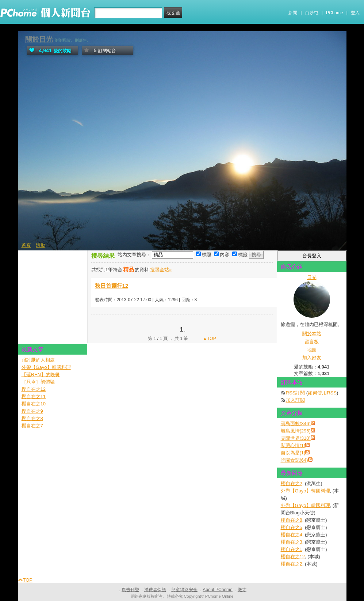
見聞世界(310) (296, 438)
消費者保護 (155, 590)
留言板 (312, 342)
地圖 (312, 350)
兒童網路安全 (184, 590)
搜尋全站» (161, 270)
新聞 (293, 13)
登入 (355, 13)
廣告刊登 (130, 590)
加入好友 (312, 358)
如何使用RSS (322, 393)
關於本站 (312, 334)
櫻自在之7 (32, 426)
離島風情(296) (296, 431)
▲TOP (209, 339)
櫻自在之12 (293, 557)
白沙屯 (312, 13)
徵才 (242, 590)
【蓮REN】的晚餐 (41, 375)
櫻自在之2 (292, 483)
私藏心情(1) (293, 445)
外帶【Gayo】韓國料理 (305, 491)
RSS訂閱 (296, 393)
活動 (41, 245)
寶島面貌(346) (296, 424)
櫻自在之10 (34, 404)
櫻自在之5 (292, 527)
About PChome (217, 590)
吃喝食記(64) (294, 460)
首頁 (26, 245)
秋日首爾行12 (112, 286)
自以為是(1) (293, 453)
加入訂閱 (295, 400)
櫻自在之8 (292, 520)
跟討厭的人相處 (38, 360)
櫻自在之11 (34, 396)
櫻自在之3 (292, 542)
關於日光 (39, 39)
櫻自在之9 (32, 411)
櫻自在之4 (292, 535)
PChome (335, 13)
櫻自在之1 (292, 549)
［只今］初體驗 (38, 382)
